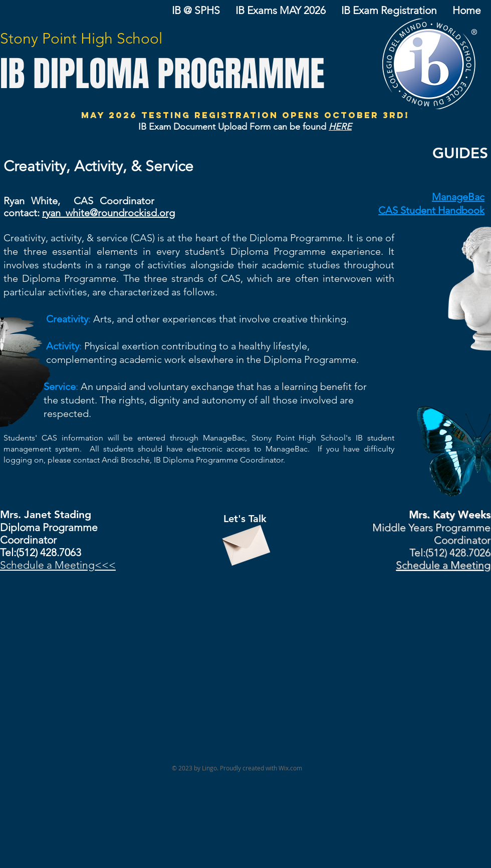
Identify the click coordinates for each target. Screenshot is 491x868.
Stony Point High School (81, 39)
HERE (340, 127)
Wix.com (290, 768)
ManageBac (458, 197)
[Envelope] (244, 541)
